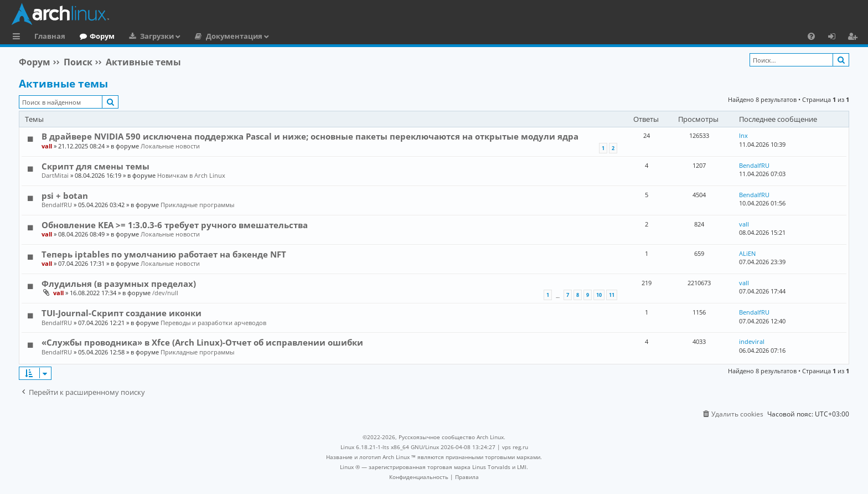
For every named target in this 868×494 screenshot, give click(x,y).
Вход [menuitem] (836, 38)
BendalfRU (754, 165)
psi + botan (65, 195)
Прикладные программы (197, 205)
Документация (234, 36)
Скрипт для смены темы (95, 166)
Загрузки (157, 36)
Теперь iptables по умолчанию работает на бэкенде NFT (164, 254)
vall (47, 146)
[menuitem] (811, 36)
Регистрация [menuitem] (855, 38)
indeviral (752, 341)
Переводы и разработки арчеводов (213, 323)
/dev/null (165, 293)
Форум (102, 36)
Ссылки (19, 38)
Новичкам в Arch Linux (191, 175)
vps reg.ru (515, 447)
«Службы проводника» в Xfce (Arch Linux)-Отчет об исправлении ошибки (202, 342)
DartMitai (55, 175)
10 (599, 295)
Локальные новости (170, 146)
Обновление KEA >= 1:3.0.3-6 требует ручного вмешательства (175, 225)
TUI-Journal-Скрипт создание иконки (122, 313)
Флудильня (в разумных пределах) (119, 284)
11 (612, 295)
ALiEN (747, 253)
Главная (50, 36)
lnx (743, 135)
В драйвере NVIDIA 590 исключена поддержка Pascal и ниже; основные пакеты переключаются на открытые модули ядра (310, 136)
